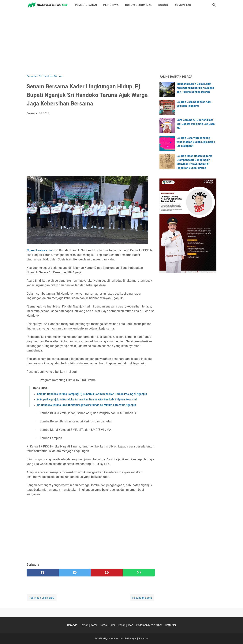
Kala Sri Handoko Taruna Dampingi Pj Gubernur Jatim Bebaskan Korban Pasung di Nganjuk (92, 394)
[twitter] (75, 573)
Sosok (163, 5)
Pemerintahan (86, 5)
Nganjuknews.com (39, 250)
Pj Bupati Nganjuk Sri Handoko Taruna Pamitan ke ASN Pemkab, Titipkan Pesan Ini (87, 399)
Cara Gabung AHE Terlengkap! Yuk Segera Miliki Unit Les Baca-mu (196, 124)
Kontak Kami (107, 625)
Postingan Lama (142, 598)
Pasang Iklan (126, 625)
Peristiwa (111, 5)
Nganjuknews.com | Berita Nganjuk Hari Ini (126, 638)
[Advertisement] (121, 42)
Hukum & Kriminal (139, 5)
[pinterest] (107, 573)
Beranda (72, 625)
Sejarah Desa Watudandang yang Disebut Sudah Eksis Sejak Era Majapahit (196, 142)
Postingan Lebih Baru (42, 598)
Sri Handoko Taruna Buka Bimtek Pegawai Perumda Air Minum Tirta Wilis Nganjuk (86, 405)
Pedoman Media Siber (149, 625)
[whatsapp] (139, 573)
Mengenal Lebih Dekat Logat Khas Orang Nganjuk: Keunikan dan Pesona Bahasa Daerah (195, 88)
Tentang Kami (88, 625)
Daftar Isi (170, 625)
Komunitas (183, 5)
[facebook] (43, 573)
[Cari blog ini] (214, 5)
